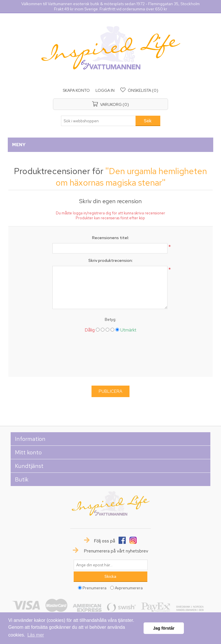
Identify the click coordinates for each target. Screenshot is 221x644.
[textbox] (98, 121)
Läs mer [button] (36, 635)
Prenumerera (95, 588)
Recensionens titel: (110, 238)
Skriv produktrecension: (110, 260)
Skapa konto (76, 90)
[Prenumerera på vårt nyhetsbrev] (110, 565)
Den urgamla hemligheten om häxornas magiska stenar (131, 177)
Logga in (105, 90)
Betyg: (110, 319)
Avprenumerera (129, 588)
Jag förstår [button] (164, 628)
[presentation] (110, 357)
